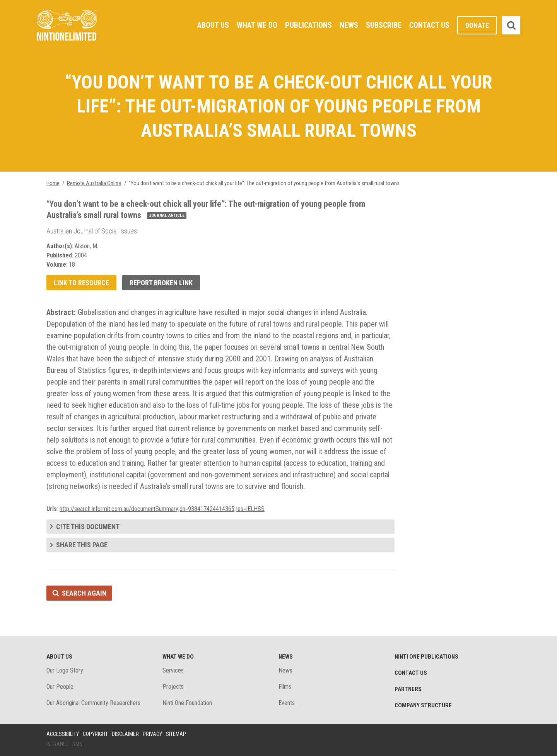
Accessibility (63, 734)
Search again (84, 593)
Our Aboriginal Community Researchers (93, 703)
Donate (477, 25)
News (349, 25)
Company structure (423, 705)
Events (287, 703)
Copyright (95, 734)
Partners (408, 689)
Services (173, 670)
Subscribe (384, 25)
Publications (308, 25)
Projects (173, 687)
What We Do (257, 25)
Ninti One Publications (426, 657)
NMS (77, 744)
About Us (213, 25)
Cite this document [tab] (88, 527)
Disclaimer (125, 734)
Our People (60, 687)
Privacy (152, 734)
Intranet (57, 744)
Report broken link (161, 283)
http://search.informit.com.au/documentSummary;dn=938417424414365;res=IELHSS (162, 509)
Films (285, 687)
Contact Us (429, 25)
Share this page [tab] (82, 545)
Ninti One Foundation (187, 703)
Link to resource (81, 283)
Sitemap (176, 734)
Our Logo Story (65, 670)
